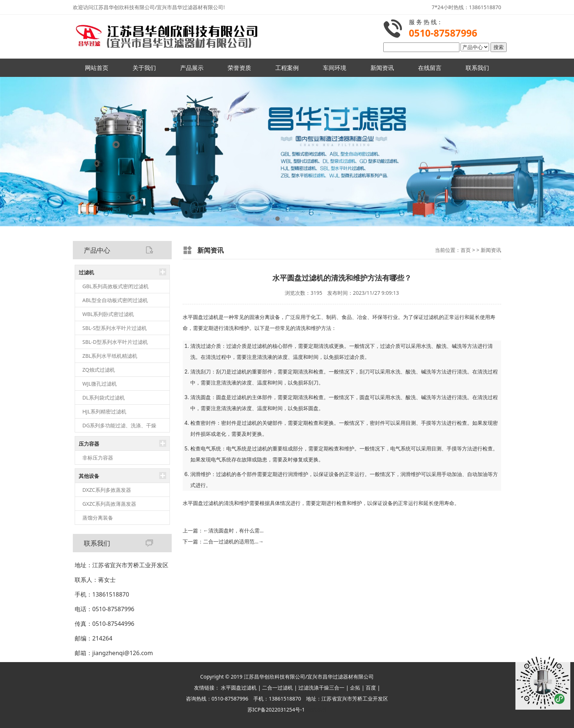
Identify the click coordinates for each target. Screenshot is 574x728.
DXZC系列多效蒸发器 (107, 490)
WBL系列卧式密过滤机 (108, 314)
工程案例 (287, 68)
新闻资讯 (382, 68)
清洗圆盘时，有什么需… (233, 530)
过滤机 (86, 272)
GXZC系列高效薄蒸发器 (109, 504)
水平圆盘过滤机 (239, 688)
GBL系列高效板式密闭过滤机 (115, 286)
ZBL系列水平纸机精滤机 (110, 356)
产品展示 (192, 68)
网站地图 (316, 710)
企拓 (355, 688)
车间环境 (335, 68)
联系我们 (477, 68)
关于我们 (144, 68)
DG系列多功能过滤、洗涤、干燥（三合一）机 (119, 427)
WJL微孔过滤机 (100, 384)
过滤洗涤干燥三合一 (321, 688)
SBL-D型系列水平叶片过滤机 (115, 342)
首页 (466, 250)
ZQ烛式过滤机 (99, 370)
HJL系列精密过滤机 (104, 411)
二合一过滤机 (277, 688)
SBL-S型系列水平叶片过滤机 (115, 328)
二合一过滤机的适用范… (233, 541)
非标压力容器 (98, 458)
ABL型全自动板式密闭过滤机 (115, 300)
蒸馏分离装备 (98, 518)
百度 (371, 688)
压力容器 (89, 444)
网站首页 (97, 68)
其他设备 (89, 476)
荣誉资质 (239, 68)
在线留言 (430, 68)
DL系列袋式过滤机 (104, 398)
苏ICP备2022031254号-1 (276, 710)
